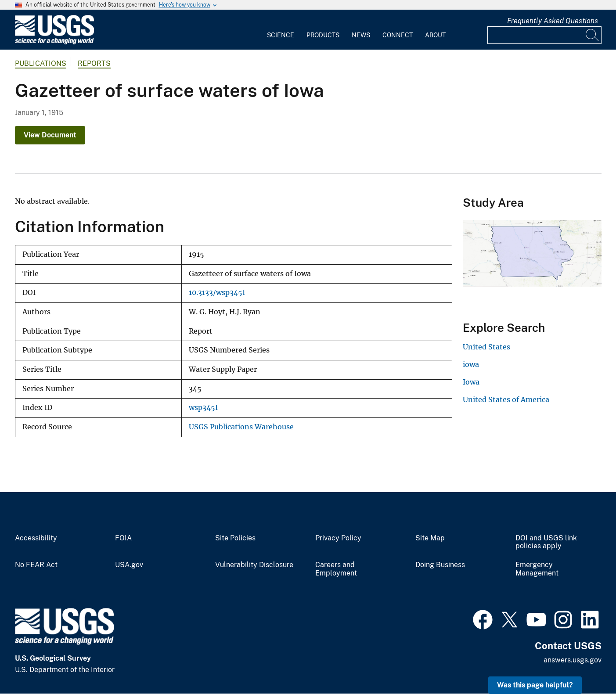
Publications (41, 63)
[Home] (54, 42)
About (435, 35)
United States (486, 347)
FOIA (123, 538)
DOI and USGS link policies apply (546, 542)
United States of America (506, 399)
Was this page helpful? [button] (535, 685)
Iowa (471, 382)
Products (323, 35)
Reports (94, 63)
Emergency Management (537, 569)
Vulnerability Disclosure (254, 565)
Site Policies (235, 538)
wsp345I (203, 408)
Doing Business (440, 565)
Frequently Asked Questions (553, 21)
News (361, 35)
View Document (50, 135)
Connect (398, 35)
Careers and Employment (336, 569)
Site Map (430, 538)
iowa (471, 364)
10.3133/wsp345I (217, 293)
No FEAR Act (36, 565)
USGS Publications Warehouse (241, 427)
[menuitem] (281, 30)
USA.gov (129, 565)
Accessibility (36, 538)
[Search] (593, 35)
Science (281, 35)
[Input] (544, 35)
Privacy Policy (338, 538)
